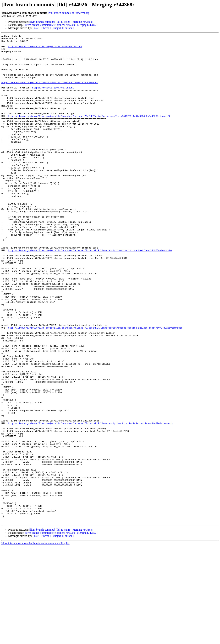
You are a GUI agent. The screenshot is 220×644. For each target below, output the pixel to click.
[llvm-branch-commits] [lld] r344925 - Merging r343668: (61, 22)
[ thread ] (46, 28)
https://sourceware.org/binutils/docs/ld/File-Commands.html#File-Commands (50, 92)
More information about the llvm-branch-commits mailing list (35, 641)
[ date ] (36, 28)
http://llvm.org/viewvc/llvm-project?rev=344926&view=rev (45, 49)
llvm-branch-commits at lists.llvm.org (68, 13)
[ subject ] (57, 28)
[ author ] (69, 28)
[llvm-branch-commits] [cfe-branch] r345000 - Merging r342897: (61, 25)
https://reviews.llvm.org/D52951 (53, 98)
